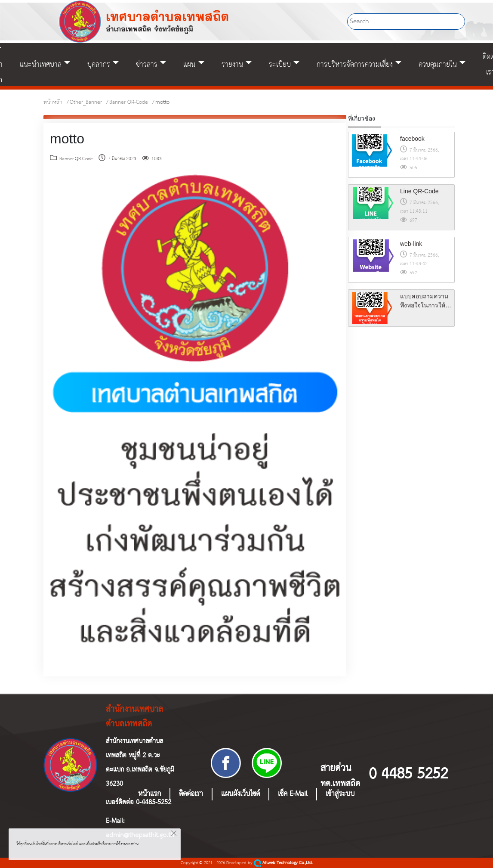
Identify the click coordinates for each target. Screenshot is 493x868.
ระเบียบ (280, 65)
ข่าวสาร (147, 65)
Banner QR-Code (129, 102)
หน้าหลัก (53, 102)
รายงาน (232, 65)
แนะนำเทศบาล (41, 65)
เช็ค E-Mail (293, 794)
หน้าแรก (149, 794)
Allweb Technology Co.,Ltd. (283, 863)
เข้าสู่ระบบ (340, 794)
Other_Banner (86, 102)
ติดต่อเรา (191, 794)
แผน (189, 65)
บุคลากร (99, 65)
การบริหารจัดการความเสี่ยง (355, 65)
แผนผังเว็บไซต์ (240, 794)
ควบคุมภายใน (438, 65)
